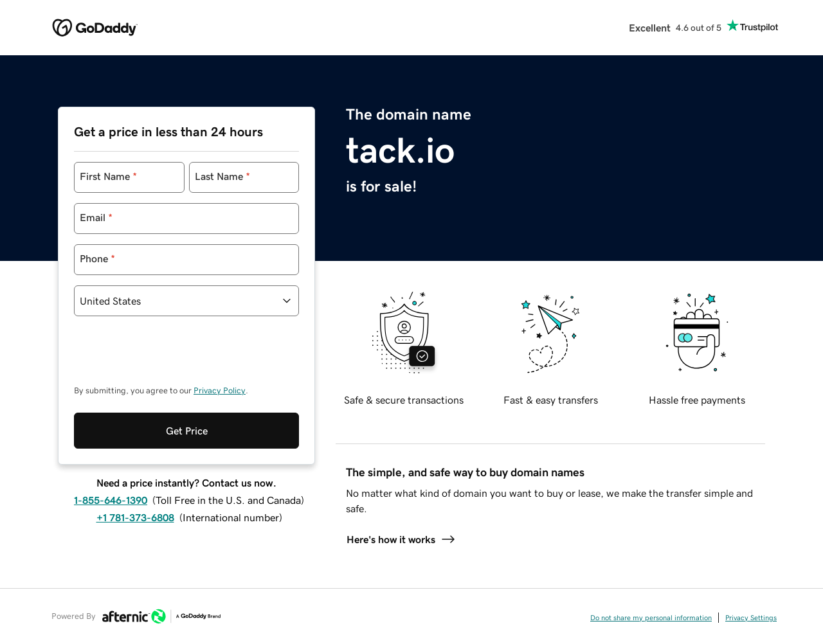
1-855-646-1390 (111, 500)
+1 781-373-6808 (135, 517)
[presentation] (172, 357)
